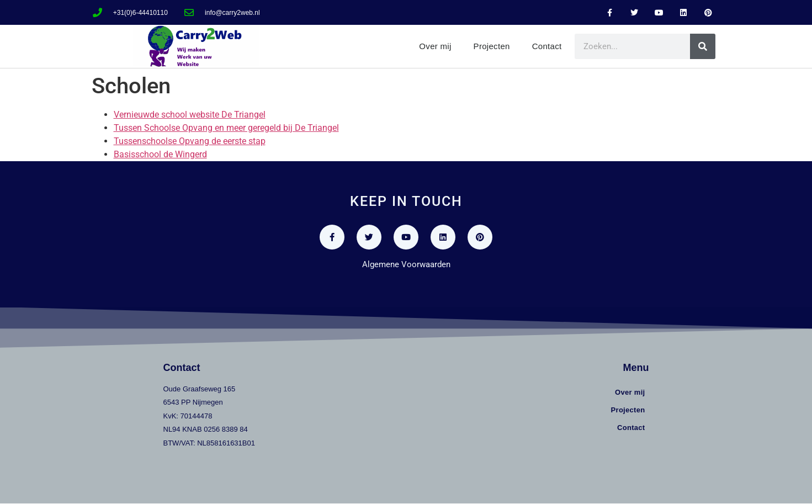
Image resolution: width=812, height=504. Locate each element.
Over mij (435, 46)
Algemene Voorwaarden (406, 264)
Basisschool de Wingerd (160, 154)
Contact (547, 46)
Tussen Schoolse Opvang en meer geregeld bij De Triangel (226, 128)
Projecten (492, 46)
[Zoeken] (703, 46)
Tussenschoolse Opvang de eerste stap (190, 141)
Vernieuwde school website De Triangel (190, 115)
